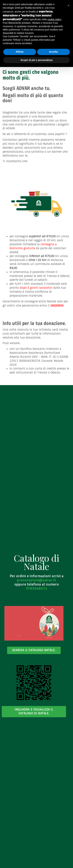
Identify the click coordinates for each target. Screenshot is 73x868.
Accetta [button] (53, 52)
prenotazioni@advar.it (36, 580)
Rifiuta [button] (20, 52)
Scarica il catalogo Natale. (34, 650)
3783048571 (37, 588)
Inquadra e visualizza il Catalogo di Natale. (34, 711)
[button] (68, 6)
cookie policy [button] (54, 19)
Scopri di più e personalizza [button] (36, 60)
